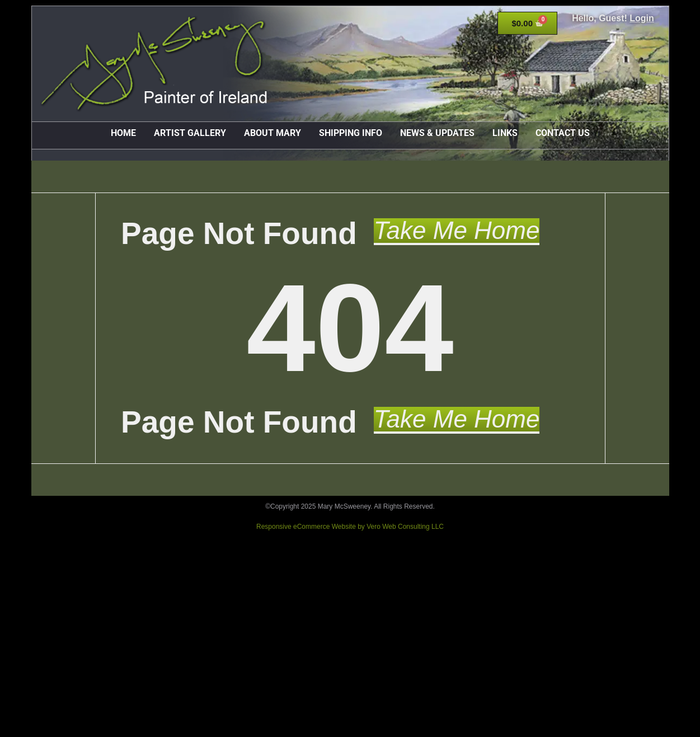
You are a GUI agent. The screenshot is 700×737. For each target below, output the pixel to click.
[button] (457, 232)
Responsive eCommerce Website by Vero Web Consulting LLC (350, 527)
